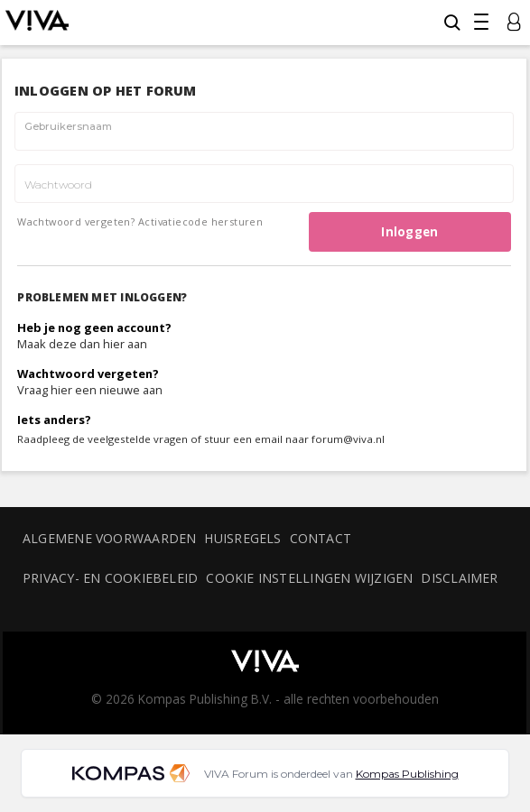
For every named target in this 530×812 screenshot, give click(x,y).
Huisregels (242, 538)
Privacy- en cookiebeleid (110, 578)
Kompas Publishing (407, 774)
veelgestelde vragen (138, 439)
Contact (321, 538)
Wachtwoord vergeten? (76, 221)
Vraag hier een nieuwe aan (90, 390)
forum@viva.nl (348, 439)
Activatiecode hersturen (200, 221)
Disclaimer (459, 578)
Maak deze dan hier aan (82, 344)
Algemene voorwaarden (109, 538)
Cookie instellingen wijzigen (309, 578)
